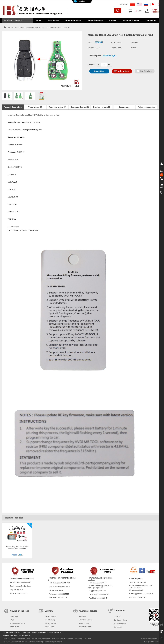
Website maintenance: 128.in (152, 639)
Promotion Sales (73, 21)
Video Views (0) (35, 107)
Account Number (131, 21)
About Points (15, 627)
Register (155, 12)
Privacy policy (84, 623)
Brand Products (95, 21)
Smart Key (67, 27)
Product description (13, 107)
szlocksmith (139, 590)
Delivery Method (50, 623)
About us (117, 617)
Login (155, 10)
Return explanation (146, 107)
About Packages (50, 620)
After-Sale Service (86, 620)
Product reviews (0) (102, 107)
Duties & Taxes (50, 627)
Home (39, 21)
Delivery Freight (50, 616)
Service (113, 21)
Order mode (124, 107)
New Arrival (53, 21)
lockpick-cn (19, 590)
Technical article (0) (57, 107)
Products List (18, 27)
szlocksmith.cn (100, 591)
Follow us (83, 616)
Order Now (14, 616)
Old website (124, 4)
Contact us (151, 21)
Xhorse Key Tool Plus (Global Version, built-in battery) (17, 548)
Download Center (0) (80, 107)
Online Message (85, 627)
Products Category (15, 21)
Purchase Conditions (17, 623)
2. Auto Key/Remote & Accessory (37, 27)
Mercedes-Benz (56, 27)
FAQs (12, 620)
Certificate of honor (121, 620)
